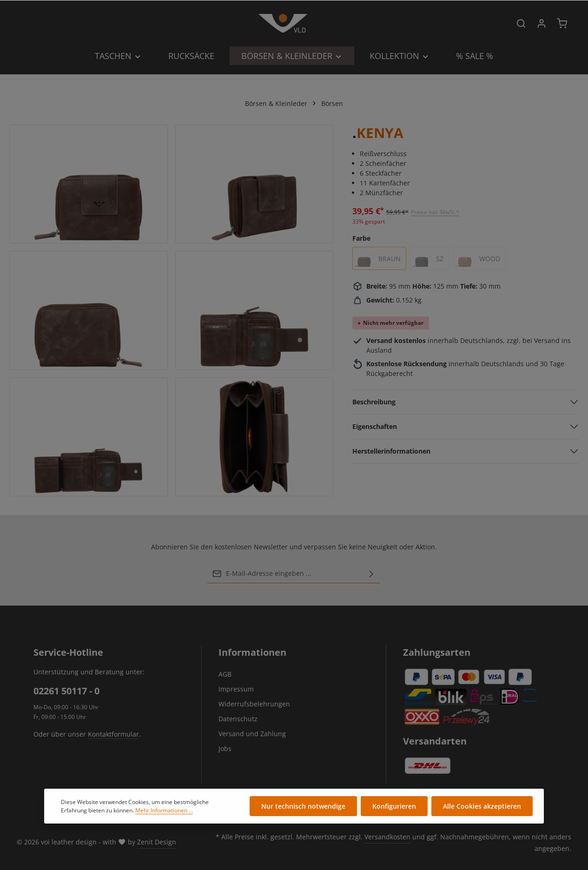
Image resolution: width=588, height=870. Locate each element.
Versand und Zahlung (252, 734)
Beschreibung (374, 402)
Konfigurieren (394, 807)
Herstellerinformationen (391, 451)
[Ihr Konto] (542, 23)
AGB (225, 674)
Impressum (236, 689)
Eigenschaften (375, 426)
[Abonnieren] (371, 573)
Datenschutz (238, 719)
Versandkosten (387, 837)
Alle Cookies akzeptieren (482, 807)
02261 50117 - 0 (66, 691)
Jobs (225, 748)
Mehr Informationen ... (164, 811)
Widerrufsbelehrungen (254, 704)
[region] (172, 310)
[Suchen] (521, 23)
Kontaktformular (113, 734)
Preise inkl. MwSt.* (435, 212)
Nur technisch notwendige (303, 807)
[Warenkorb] (562, 23)
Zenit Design (157, 842)
